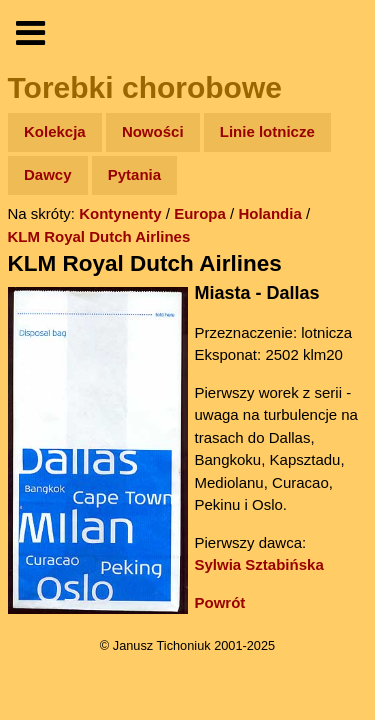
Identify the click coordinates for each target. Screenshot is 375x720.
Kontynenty (120, 213)
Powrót (220, 602)
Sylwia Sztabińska (259, 564)
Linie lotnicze (267, 131)
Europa (200, 213)
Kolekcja (55, 131)
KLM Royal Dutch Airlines (99, 236)
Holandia (269, 213)
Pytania (134, 174)
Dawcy (48, 174)
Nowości (153, 131)
